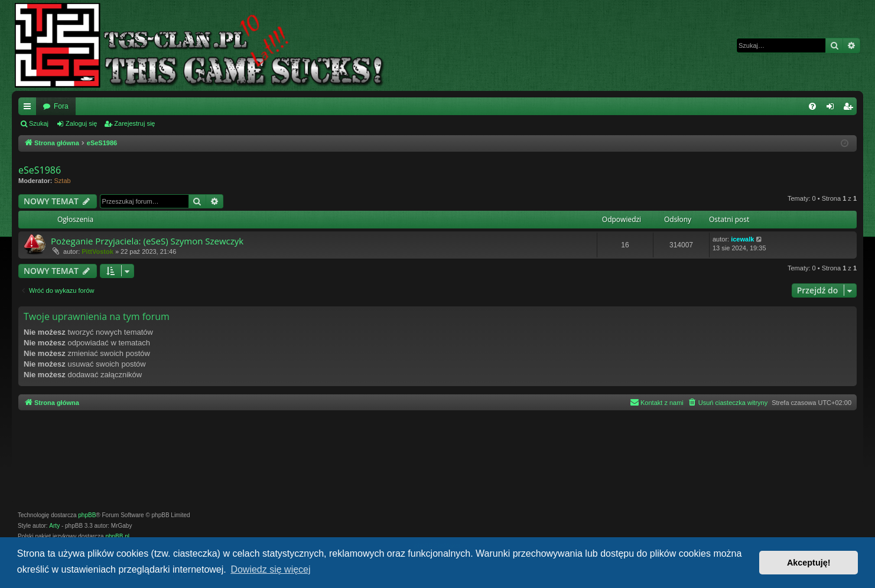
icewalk (742, 239)
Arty (54, 526)
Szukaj (39, 123)
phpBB (87, 515)
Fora (61, 106)
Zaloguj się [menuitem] (833, 109)
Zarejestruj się (134, 123)
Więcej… (30, 109)
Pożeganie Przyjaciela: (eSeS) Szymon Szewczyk (147, 241)
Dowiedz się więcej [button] (270, 569)
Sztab (63, 181)
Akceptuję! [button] (809, 563)
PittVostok (97, 251)
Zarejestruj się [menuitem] (850, 109)
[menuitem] (812, 106)
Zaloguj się (81, 123)
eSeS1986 (40, 170)
